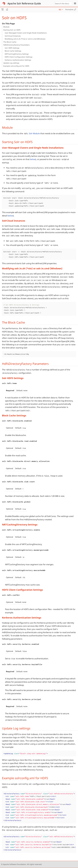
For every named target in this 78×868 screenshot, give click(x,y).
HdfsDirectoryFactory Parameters (16, 45)
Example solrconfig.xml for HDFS (16, 66)
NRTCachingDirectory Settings (17, 54)
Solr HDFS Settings (12, 48)
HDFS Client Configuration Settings (19, 57)
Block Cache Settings (13, 51)
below (33, 159)
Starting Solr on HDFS (12, 30)
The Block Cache (10, 42)
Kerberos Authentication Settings (18, 60)
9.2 (60, 9)
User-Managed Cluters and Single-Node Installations (26, 33)
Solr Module (34, 133)
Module (6, 27)
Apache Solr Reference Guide (24, 3)
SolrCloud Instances (13, 36)
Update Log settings (11, 63)
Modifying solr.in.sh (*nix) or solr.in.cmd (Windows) (25, 39)
